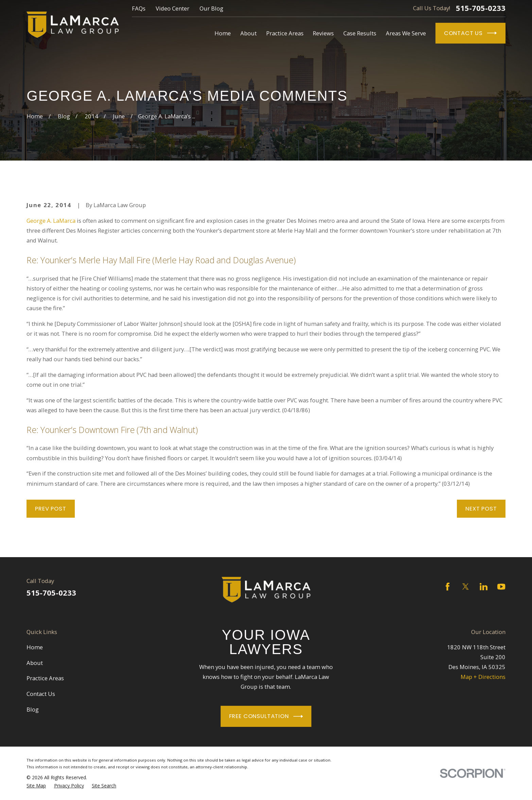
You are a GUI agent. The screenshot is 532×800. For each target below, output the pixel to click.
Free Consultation (266, 716)
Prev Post (51, 509)
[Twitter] (466, 587)
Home (35, 647)
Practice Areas (45, 678)
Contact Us (470, 33)
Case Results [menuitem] (360, 33)
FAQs (139, 8)
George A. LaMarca (51, 221)
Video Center (173, 8)
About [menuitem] (248, 33)
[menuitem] (36, 786)
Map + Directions (483, 677)
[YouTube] (501, 587)
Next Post (481, 509)
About (35, 663)
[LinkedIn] (484, 587)
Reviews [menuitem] (323, 33)
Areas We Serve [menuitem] (406, 33)
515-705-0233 (481, 8)
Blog (33, 709)
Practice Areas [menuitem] (285, 33)
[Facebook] (448, 587)
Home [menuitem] (223, 33)
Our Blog (211, 8)
